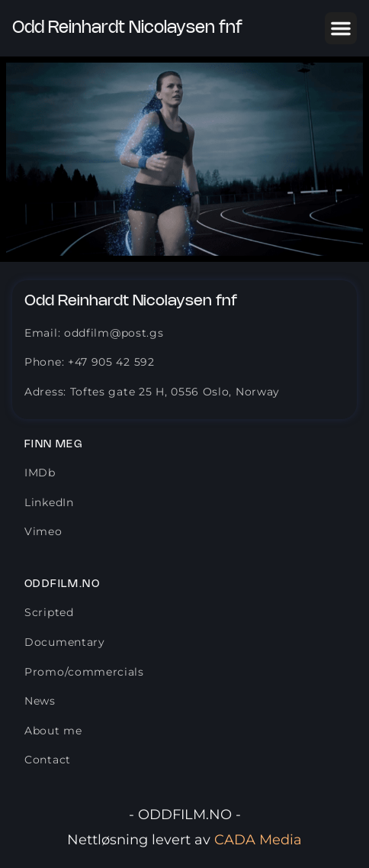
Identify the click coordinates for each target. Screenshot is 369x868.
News (40, 701)
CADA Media (258, 840)
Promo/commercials (84, 672)
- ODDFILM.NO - (185, 815)
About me (53, 731)
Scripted (49, 612)
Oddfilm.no (62, 584)
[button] (341, 28)
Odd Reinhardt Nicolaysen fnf (127, 28)
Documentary (65, 642)
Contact (48, 760)
